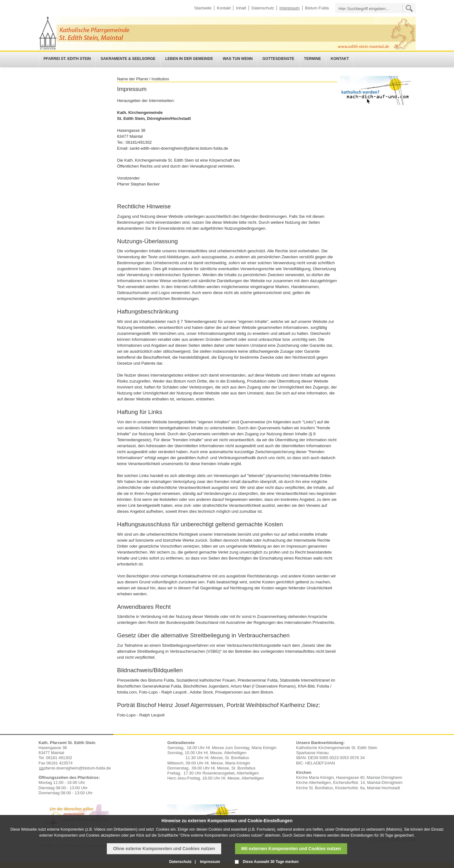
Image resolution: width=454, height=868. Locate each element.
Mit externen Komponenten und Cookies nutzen (291, 849)
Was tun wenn (238, 59)
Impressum (289, 8)
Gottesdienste (278, 59)
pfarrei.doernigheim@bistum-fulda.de (77, 768)
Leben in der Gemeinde (189, 59)
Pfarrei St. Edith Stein (67, 59)
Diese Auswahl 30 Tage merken (271, 862)
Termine (313, 59)
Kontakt (224, 8)
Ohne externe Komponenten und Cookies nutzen (164, 849)
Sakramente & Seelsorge (128, 59)
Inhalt (241, 8)
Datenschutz (263, 8)
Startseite (203, 8)
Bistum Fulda (317, 8)
